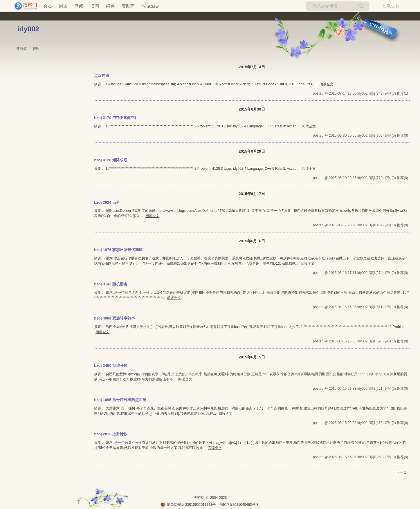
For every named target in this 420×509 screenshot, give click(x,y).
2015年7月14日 (252, 67)
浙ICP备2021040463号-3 (239, 505)
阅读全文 (327, 84)
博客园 (199, 498)
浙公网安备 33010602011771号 (188, 505)
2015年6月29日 (252, 151)
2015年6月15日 (252, 357)
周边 (63, 6)
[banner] (23, 6)
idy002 (28, 29)
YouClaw (150, 6)
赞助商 (128, 6)
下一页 (401, 472)
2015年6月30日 (252, 109)
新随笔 (21, 49)
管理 (36, 49)
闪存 (110, 6)
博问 (95, 6)
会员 (48, 6)
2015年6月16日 (252, 241)
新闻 (79, 6)
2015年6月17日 (252, 194)
